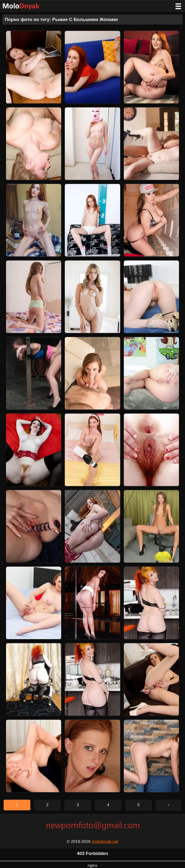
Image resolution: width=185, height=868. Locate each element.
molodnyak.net (105, 842)
